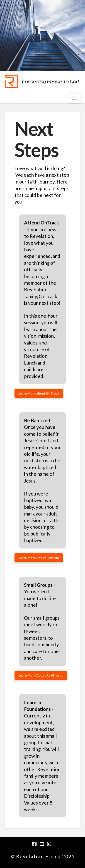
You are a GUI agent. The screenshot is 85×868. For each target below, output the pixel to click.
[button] (74, 98)
